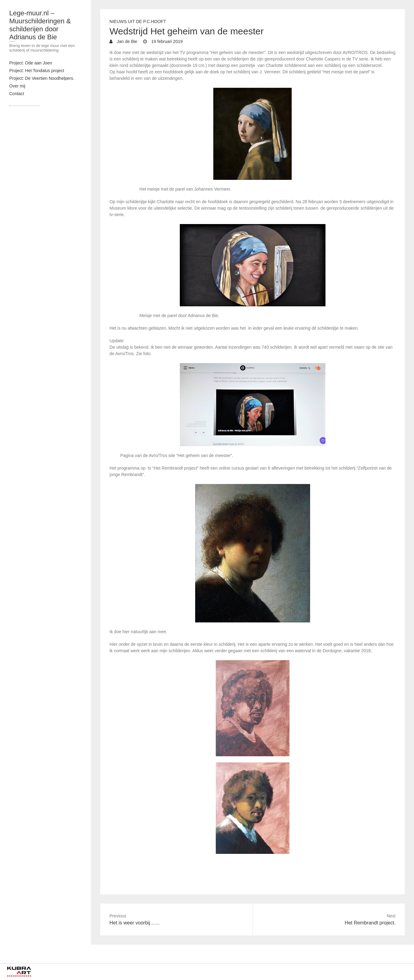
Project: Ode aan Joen (31, 63)
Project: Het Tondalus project (37, 71)
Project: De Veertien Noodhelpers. (42, 78)
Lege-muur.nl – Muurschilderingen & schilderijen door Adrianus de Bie (40, 25)
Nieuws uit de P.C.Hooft (138, 21)
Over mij (17, 86)
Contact (17, 94)
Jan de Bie (126, 41)
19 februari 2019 (166, 41)
